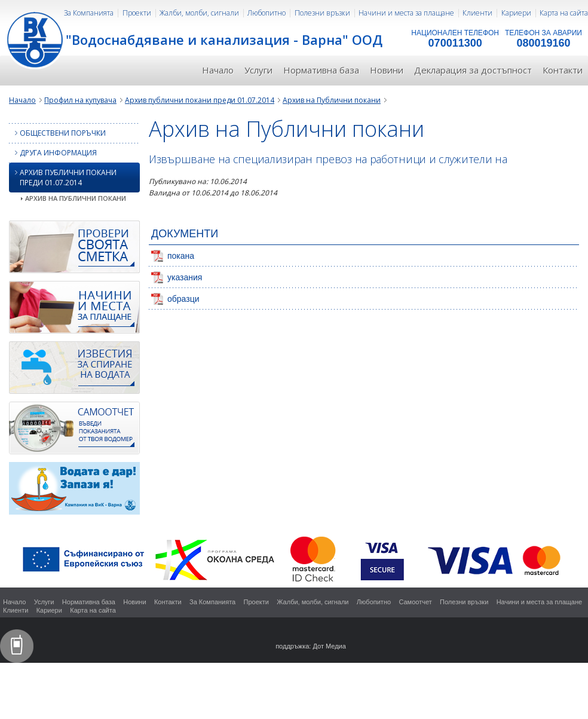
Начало (218, 70)
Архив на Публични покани (332, 100)
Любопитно (267, 13)
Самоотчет (415, 602)
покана (181, 256)
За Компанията (89, 13)
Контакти (563, 70)
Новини (387, 70)
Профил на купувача (80, 100)
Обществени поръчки (57, 133)
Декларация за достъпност (473, 70)
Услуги (258, 70)
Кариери (516, 13)
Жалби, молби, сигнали (199, 13)
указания (185, 277)
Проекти (137, 13)
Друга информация (53, 153)
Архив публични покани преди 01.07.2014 (200, 100)
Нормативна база (321, 70)
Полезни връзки (322, 13)
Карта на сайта (564, 13)
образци (183, 299)
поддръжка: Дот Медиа (311, 646)
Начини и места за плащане (406, 13)
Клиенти (477, 13)
